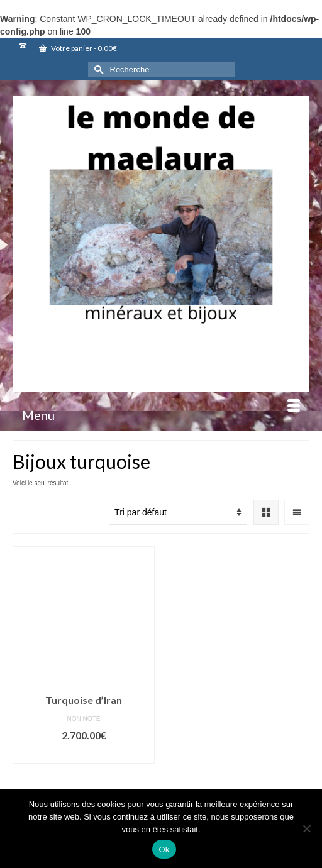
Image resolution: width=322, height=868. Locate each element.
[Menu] (161, 415)
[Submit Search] (97, 69)
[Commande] (178, 512)
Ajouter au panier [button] (84, 754)
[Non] (306, 828)
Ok (164, 849)
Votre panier (78, 48)
